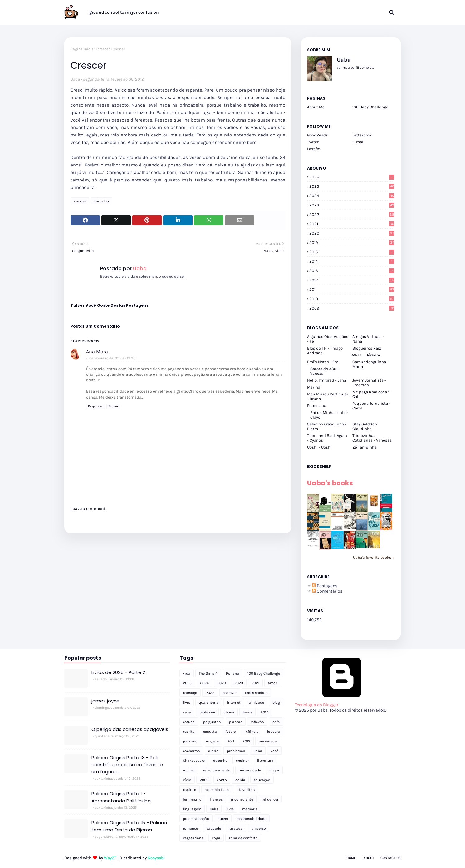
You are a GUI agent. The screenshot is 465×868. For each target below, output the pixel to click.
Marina (314, 387)
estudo (189, 722)
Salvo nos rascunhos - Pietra (328, 426)
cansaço (190, 693)
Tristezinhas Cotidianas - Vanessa (372, 438)
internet (234, 702)
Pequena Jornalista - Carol (371, 406)
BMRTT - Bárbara (365, 355)
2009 (352, 308)
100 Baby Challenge (370, 107)
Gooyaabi (156, 858)
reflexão (257, 722)
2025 (352, 186)
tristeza (236, 828)
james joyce (105, 701)
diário (213, 751)
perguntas (212, 722)
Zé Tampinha (365, 447)
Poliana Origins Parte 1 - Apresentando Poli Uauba (121, 797)
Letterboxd (362, 135)
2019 (352, 243)
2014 (352, 261)
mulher (189, 770)
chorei (229, 712)
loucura (274, 732)
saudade (214, 828)
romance (190, 828)
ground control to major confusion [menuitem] (124, 12)
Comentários (327, 591)
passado (190, 741)
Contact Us (391, 858)
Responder (95, 406)
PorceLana (317, 406)
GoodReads (318, 135)
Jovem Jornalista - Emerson (369, 383)
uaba (258, 751)
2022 (352, 214)
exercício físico (218, 790)
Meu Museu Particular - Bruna (328, 396)
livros (247, 712)
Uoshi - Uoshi (319, 447)
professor (207, 712)
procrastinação (196, 819)
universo (259, 828)
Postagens (325, 586)
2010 (352, 299)
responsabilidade (251, 819)
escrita (189, 732)
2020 (352, 233)
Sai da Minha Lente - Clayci (329, 415)
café (276, 722)
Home (351, 858)
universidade (250, 770)
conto (222, 780)
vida (187, 673)
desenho (220, 761)
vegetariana (193, 838)
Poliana (232, 673)
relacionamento (217, 770)
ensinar (242, 761)
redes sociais (256, 693)
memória (250, 809)
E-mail (358, 142)
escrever (230, 693)
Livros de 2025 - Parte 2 (118, 672)
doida (240, 780)
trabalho (102, 201)
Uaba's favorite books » (374, 557)
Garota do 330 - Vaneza (325, 371)
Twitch (313, 142)
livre (230, 809)
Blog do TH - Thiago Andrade (325, 350)
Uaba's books (330, 483)
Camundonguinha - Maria (370, 364)
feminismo (192, 799)
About (369, 858)
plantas (236, 722)
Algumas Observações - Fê (328, 339)
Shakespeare (194, 761)
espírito (190, 790)
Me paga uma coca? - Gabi (372, 394)
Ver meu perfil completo (356, 68)
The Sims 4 (208, 673)
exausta (210, 732)
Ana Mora (97, 352)
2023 (352, 205)
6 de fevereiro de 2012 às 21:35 (111, 358)
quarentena (209, 702)
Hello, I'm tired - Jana (327, 380)
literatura (265, 761)
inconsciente (242, 799)
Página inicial (83, 49)
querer (223, 819)
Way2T (110, 858)
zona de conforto (243, 838)
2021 (352, 224)
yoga (216, 838)
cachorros (191, 751)
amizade (257, 702)
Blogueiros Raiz (367, 348)
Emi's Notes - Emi (323, 362)
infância (252, 732)
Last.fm (314, 149)
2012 (352, 280)
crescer (104, 49)
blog (276, 702)
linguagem (192, 809)
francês (216, 799)
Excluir (113, 406)
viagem (212, 741)
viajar (274, 770)
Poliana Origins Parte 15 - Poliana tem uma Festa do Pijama (129, 826)
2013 (352, 271)
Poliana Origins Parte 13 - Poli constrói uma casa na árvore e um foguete (127, 765)
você (274, 751)
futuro (231, 732)
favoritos (247, 790)
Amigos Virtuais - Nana (368, 339)
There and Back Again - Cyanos (327, 438)
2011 (352, 289)
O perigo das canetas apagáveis (130, 729)
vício (187, 780)
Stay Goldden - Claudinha (366, 426)
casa (187, 712)
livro (187, 702)
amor (272, 683)
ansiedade (268, 741)
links (214, 809)
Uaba (75, 79)
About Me (316, 107)
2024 (352, 196)
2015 (352, 252)
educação (262, 780)
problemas (236, 751)
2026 (352, 177)
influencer (270, 799)
